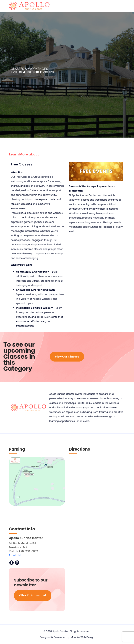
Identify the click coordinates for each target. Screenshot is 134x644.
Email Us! (15, 555)
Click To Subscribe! (33, 595)
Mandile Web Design (83, 637)
